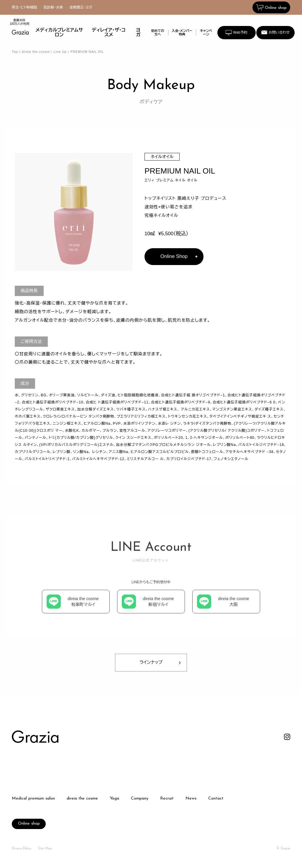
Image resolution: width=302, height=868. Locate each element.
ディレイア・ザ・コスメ (109, 32)
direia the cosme (36, 52)
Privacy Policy (21, 849)
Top (15, 52)
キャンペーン (206, 32)
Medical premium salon (33, 799)
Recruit (167, 799)
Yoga (114, 799)
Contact (216, 799)
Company (140, 799)
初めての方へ (157, 32)
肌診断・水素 (53, 7)
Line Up (60, 52)
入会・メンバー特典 (182, 32)
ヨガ (138, 32)
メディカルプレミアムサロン (59, 32)
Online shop (29, 824)
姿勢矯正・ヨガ (81, 7)
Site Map (45, 849)
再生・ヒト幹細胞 (24, 7)
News (191, 799)
